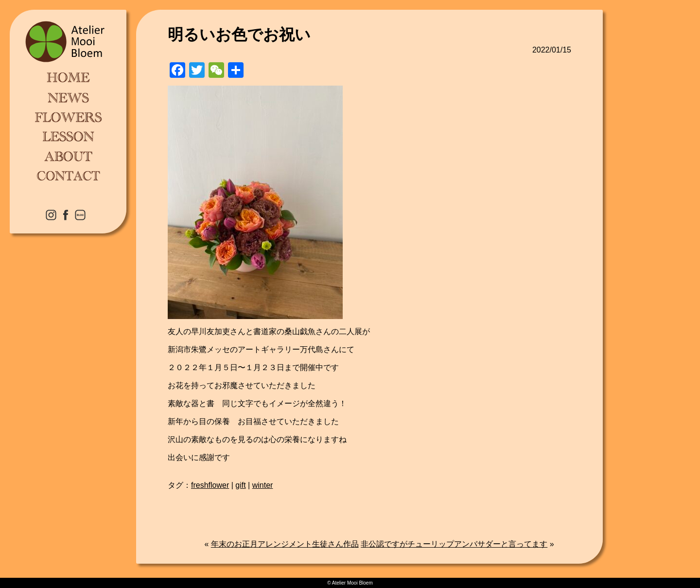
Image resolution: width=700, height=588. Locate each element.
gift (240, 485)
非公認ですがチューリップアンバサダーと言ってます (454, 544)
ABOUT (68, 156)
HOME (68, 78)
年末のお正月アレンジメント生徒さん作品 (285, 544)
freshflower (210, 485)
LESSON (68, 136)
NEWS (68, 97)
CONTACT (68, 175)
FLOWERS (68, 117)
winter (263, 485)
